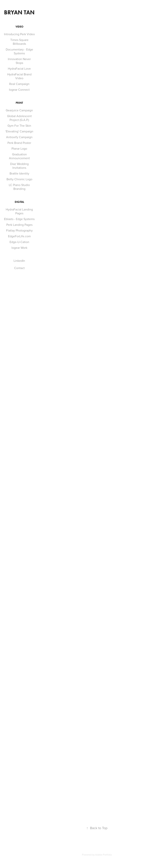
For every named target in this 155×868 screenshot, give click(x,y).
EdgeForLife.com (19, 236)
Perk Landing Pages (19, 225)
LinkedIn (19, 261)
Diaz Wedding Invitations (19, 166)
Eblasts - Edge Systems (19, 219)
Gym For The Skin (19, 126)
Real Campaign (19, 84)
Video (19, 27)
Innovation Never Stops (19, 61)
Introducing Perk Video (19, 34)
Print (19, 103)
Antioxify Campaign (19, 137)
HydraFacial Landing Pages (19, 211)
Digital (19, 202)
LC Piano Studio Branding (19, 187)
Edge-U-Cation (19, 242)
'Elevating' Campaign (19, 131)
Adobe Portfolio (103, 855)
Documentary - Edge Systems (19, 51)
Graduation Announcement (19, 156)
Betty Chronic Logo (19, 179)
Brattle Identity (19, 173)
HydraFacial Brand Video (19, 76)
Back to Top (97, 828)
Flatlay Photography (19, 230)
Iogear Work (19, 248)
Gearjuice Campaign (19, 110)
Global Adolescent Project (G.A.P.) (19, 118)
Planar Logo (19, 148)
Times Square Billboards (19, 42)
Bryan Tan (19, 12)
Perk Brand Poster (19, 143)
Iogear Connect (19, 90)
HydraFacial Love (19, 69)
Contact (19, 268)
